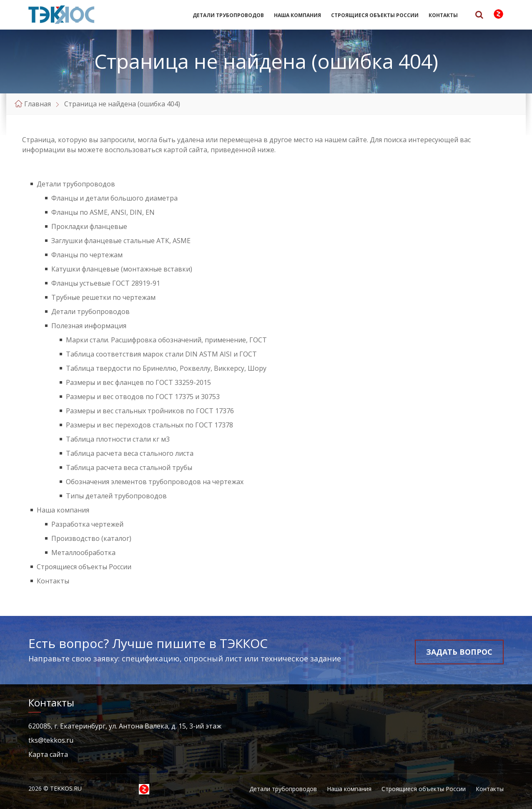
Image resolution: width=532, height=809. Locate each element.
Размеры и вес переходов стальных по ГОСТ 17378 (149, 425)
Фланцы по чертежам (87, 255)
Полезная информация (89, 326)
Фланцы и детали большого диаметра (114, 198)
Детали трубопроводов (228, 15)
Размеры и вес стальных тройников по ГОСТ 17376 (150, 411)
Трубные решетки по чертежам (103, 297)
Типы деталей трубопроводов (116, 496)
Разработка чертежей (87, 524)
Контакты (443, 15)
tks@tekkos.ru (51, 740)
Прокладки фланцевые (89, 226)
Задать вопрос (459, 652)
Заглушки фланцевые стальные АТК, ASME (121, 241)
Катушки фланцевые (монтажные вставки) (122, 269)
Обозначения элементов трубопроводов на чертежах (155, 482)
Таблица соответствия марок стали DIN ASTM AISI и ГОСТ (161, 354)
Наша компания (297, 15)
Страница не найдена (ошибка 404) (122, 104)
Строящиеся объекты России (375, 15)
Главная (38, 104)
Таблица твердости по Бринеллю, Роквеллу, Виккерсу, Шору (166, 368)
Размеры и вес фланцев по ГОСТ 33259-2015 (138, 382)
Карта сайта (48, 754)
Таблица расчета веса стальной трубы (129, 467)
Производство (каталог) (91, 538)
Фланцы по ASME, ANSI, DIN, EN (103, 212)
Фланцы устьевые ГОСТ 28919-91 (106, 283)
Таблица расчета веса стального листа (130, 453)
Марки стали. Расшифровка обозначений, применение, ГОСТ (166, 340)
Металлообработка (83, 553)
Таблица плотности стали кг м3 (118, 439)
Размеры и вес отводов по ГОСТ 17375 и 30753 (143, 397)
